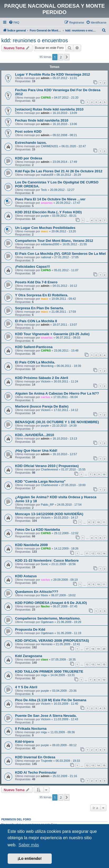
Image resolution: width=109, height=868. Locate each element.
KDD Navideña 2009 (31, 545)
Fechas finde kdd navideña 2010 (42, 120)
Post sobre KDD (28, 131)
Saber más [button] (29, 845)
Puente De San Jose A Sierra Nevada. (46, 716)
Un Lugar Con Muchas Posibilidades (45, 228)
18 (93, 649)
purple (45, 216)
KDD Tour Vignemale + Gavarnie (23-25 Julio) (52, 334)
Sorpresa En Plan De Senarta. (39, 308)
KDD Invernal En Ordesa (35, 757)
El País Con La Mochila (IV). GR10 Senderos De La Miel (60, 254)
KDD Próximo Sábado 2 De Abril (42, 378)
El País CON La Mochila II (36, 321)
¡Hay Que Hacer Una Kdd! (36, 451)
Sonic (45, 564)
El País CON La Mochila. (35, 362)
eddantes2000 (50, 244)
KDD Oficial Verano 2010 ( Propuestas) (47, 466)
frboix (44, 595)
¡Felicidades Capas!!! (33, 267)
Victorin (46, 381)
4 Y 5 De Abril (26, 687)
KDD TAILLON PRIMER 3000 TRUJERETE (49, 671)
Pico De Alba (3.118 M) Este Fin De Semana (51, 700)
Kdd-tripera (24, 742)
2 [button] (61, 57)
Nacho (45, 606)
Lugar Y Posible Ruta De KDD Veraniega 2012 (53, 74)
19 (98, 649)
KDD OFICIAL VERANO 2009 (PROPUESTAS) (52, 641)
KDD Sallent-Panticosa (34, 347)
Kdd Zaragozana (29, 656)
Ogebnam (47, 622)
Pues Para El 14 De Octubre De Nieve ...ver (50, 199)
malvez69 (47, 175)
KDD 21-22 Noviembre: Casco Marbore (47, 560)
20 (104, 649)
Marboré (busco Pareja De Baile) (42, 406)
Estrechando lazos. (31, 143)
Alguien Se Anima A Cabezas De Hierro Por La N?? (57, 393)
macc (45, 231)
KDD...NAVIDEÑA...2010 (35, 435)
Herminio (47, 644)
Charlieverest (49, 469)
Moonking (47, 366)
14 (104, 553)
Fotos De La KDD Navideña (37, 530)
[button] (67, 57)
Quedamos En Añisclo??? (37, 592)
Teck (44, 190)
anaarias (47, 203)
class (45, 659)
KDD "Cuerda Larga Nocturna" (40, 481)
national (46, 257)
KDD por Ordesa (29, 158)
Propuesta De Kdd (30, 629)
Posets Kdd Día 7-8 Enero (36, 282)
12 (93, 553)
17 (87, 649)
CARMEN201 (50, 146)
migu (44, 675)
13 (98, 553)
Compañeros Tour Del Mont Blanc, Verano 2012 (54, 241)
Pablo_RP (48, 505)
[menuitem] (14, 22)
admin (45, 78)
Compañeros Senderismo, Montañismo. (48, 618)
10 (104, 474)
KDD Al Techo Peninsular (36, 772)
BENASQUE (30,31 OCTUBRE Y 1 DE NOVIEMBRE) (57, 422)
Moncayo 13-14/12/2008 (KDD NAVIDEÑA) (49, 514)
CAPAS (46, 98)
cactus (46, 397)
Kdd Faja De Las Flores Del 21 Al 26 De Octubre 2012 (59, 171)
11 (104, 522)
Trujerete (47, 761)
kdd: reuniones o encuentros (35, 40)
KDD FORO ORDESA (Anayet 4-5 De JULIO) (51, 603)
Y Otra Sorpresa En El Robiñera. (42, 295)
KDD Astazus (26, 576)
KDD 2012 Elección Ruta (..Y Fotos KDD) (48, 212)
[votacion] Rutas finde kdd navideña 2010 (49, 109)
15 (104, 664)
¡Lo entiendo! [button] (30, 858)
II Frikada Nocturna (31, 729)
